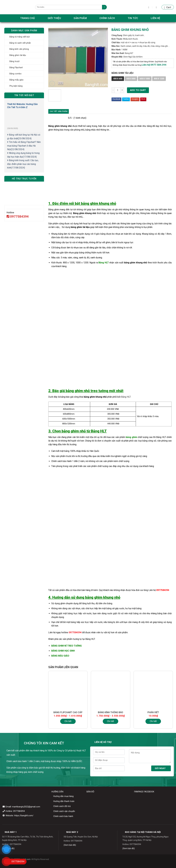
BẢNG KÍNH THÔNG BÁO (111, 712)
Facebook (116, 99)
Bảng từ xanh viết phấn (20, 43)
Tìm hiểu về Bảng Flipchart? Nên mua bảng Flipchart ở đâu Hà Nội (24, 146)
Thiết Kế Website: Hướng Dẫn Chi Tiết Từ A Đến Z (22, 106)
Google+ (135, 99)
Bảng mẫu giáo (16, 80)
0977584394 (18, 217)
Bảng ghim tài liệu (18, 55)
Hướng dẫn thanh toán (64, 801)
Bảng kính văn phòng (19, 49)
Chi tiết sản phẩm (59, 111)
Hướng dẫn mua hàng (63, 796)
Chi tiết (68, 721)
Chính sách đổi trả (62, 806)
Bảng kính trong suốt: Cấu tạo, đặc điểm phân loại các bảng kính (23, 164)
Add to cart (138, 90)
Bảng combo (15, 74)
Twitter (126, 99)
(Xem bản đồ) (70, 845)
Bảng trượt (14, 61)
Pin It (143, 99)
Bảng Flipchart (16, 67)
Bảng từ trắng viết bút (20, 37)
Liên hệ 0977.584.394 (154, 65)
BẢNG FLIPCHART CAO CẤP (68, 712)
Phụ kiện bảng (16, 86)
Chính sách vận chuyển (64, 811)
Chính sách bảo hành (63, 816)
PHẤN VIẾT (153, 712)
